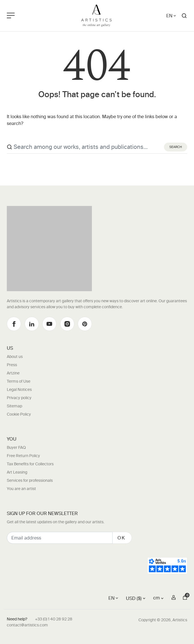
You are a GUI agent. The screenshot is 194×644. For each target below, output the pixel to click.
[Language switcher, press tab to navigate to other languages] (172, 16)
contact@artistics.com (27, 625)
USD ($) (134, 598)
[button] (184, 16)
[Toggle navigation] (31, 16)
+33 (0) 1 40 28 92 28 (54, 619)
